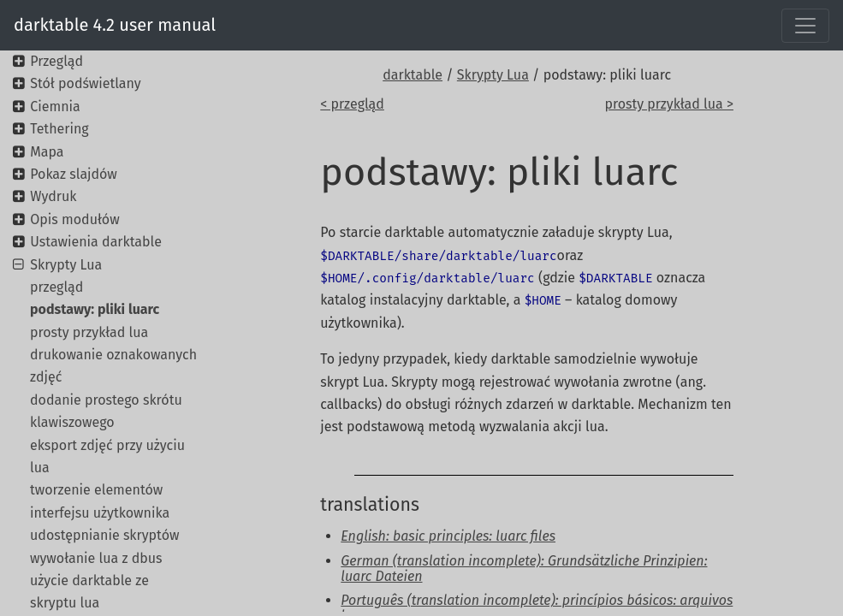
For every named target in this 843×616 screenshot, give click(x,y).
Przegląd (56, 61)
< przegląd (352, 104)
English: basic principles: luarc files (448, 536)
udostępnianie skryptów (104, 535)
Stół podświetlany (85, 83)
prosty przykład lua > (669, 104)
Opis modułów (74, 219)
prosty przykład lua (89, 332)
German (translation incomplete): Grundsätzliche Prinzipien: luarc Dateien (524, 569)
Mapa (47, 152)
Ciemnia (55, 107)
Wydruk (53, 196)
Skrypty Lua (493, 75)
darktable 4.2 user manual (115, 25)
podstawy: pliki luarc (95, 309)
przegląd (56, 287)
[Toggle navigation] (805, 26)
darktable (413, 75)
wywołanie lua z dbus (96, 558)
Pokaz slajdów (74, 174)
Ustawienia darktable (96, 242)
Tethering (59, 129)
